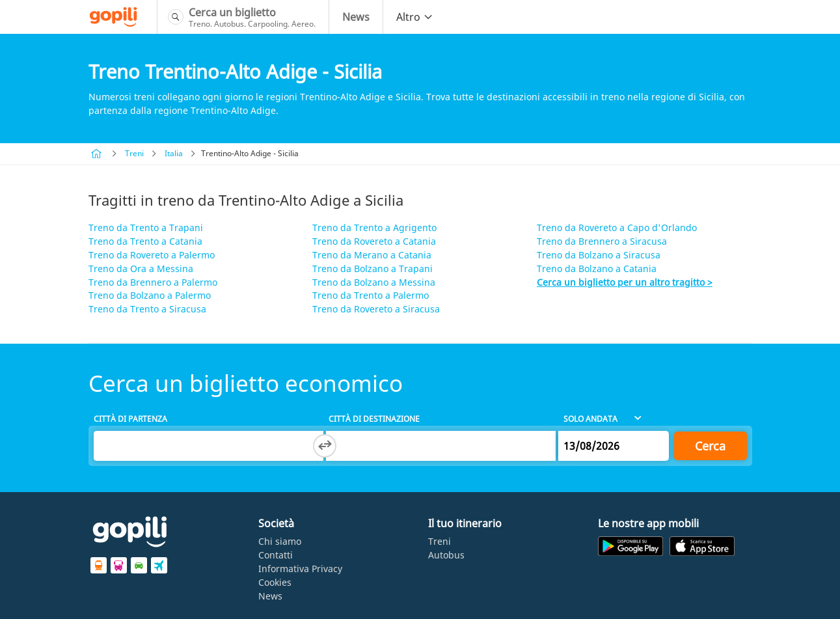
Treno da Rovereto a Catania (374, 241)
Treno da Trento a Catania (145, 241)
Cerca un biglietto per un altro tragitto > (625, 282)
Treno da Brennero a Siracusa (602, 241)
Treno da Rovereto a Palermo (152, 255)
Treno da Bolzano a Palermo (150, 295)
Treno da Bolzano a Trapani (373, 268)
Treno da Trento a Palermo (371, 295)
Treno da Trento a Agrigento (374, 227)
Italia (174, 153)
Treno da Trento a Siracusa (147, 309)
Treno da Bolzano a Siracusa (599, 255)
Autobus (446, 555)
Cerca (710, 446)
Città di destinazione (374, 419)
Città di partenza (130, 419)
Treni (134, 153)
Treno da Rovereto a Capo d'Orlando (617, 227)
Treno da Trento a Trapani (146, 227)
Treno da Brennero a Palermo (153, 282)
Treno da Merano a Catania (372, 255)
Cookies (275, 582)
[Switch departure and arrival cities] (325, 446)
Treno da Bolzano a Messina (374, 282)
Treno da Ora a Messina (141, 268)
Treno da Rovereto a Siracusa (376, 309)
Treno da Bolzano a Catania (597, 268)
